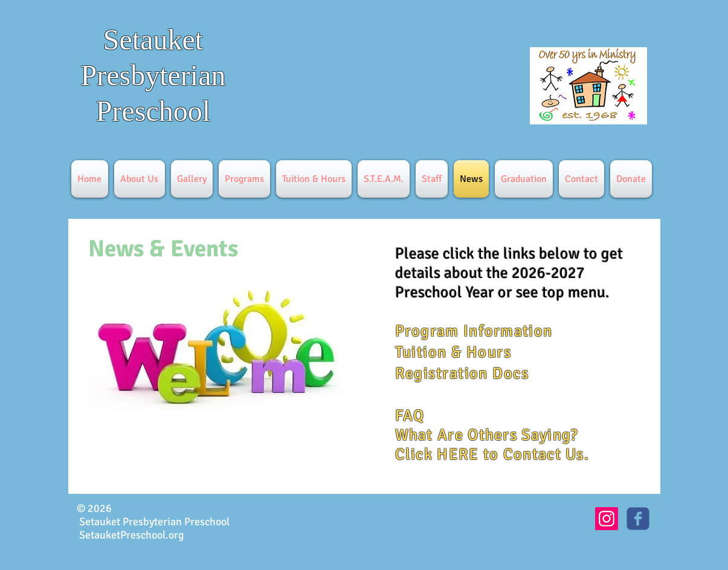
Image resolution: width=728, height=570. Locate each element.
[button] (140, 179)
